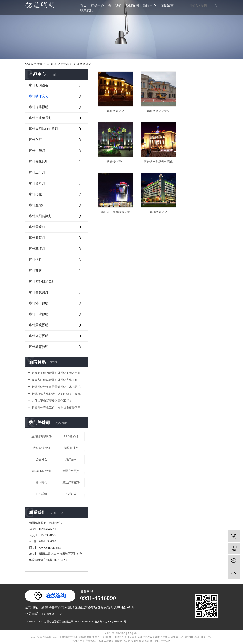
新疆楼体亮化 (83, 64)
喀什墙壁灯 (37, 183)
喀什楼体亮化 (39, 96)
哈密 (131, 641)
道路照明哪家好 (41, 436)
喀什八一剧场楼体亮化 (115, 159)
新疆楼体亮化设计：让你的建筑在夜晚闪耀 (58, 394)
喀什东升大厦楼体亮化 (157, 159)
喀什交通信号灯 (40, 118)
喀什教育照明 (39, 347)
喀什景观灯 (37, 227)
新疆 (101, 641)
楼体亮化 (41, 482)
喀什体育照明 (39, 336)
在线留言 (167, 5)
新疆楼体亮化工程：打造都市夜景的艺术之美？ (58, 408)
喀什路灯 (35, 140)
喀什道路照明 (39, 107)
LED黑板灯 (71, 436)
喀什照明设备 (39, 85)
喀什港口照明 (39, 303)
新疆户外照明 (71, 471)
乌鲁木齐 (109, 641)
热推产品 (77, 641)
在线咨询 (56, 596)
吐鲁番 (138, 641)
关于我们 (115, 5)
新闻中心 (150, 5)
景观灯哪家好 (71, 482)
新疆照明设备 (145, 637)
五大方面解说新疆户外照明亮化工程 (54, 380)
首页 (83, 5)
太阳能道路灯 (41, 448)
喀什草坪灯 (37, 249)
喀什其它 (35, 270)
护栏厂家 (71, 494)
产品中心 (97, 5)
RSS (130, 633)
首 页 (50, 64)
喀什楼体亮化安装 (157, 110)
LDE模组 (41, 494)
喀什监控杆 (37, 205)
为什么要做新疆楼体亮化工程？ (52, 401)
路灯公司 (71, 459)
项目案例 (132, 5)
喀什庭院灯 (37, 238)
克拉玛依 (166, 641)
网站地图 (121, 633)
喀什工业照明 (39, 314)
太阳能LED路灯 (41, 471)
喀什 (153, 641)
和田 (158, 641)
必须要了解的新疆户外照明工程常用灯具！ (58, 373)
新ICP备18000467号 (116, 622)
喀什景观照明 (39, 325)
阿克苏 (146, 641)
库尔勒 (119, 641)
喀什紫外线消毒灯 (42, 281)
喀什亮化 (35, 194)
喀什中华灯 (37, 151)
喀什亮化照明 (39, 162)
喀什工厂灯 (37, 172)
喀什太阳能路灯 (40, 216)
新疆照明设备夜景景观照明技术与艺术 (56, 387)
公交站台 (41, 459)
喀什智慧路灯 (39, 292)
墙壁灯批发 (71, 448)
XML (136, 633)
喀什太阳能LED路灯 (43, 129)
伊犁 (125, 641)
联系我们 (87, 10)
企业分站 (109, 633)
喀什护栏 (35, 260)
